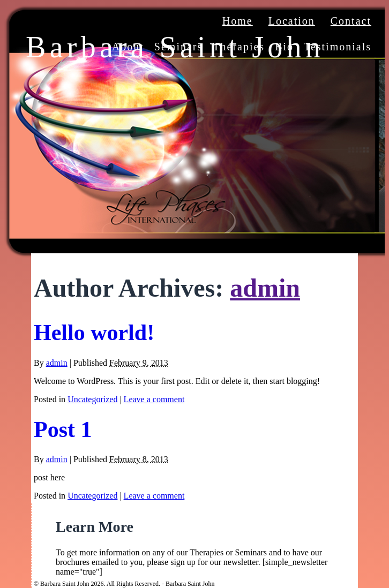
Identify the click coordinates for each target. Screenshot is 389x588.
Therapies (239, 47)
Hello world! (94, 333)
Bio (284, 47)
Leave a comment (154, 399)
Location (292, 21)
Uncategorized (92, 399)
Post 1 (63, 429)
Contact (351, 21)
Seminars (178, 47)
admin (265, 288)
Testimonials (338, 47)
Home (238, 21)
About (128, 47)
